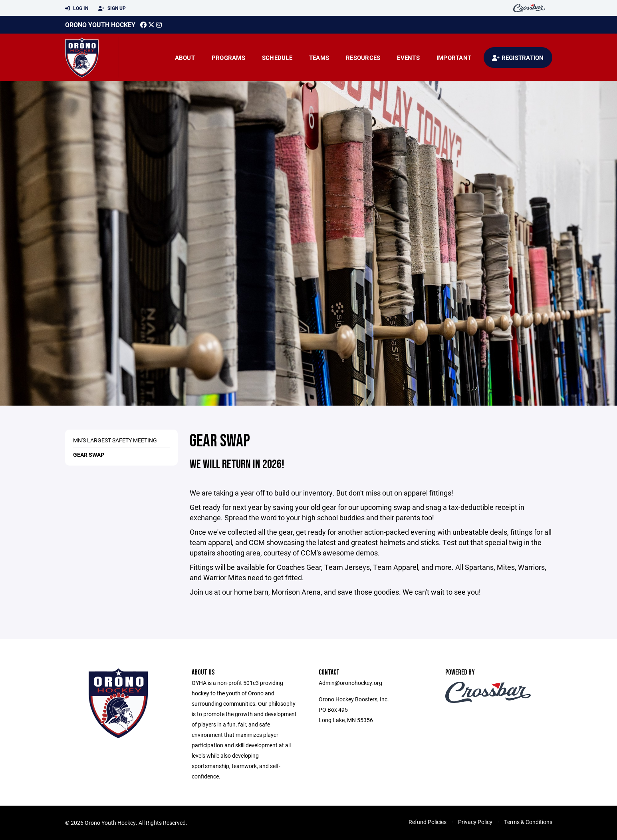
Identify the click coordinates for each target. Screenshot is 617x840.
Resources (363, 58)
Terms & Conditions (528, 822)
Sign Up (112, 8)
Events (408, 58)
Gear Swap (89, 455)
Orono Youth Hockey (100, 25)
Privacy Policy (475, 822)
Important (454, 58)
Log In (77, 8)
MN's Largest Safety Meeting (115, 440)
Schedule (277, 58)
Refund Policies (428, 822)
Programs (228, 58)
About (185, 58)
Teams (319, 58)
